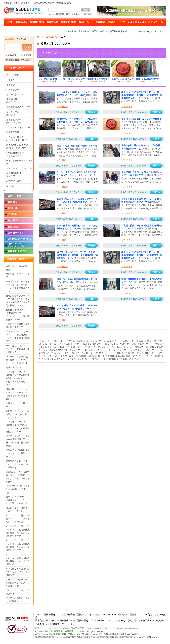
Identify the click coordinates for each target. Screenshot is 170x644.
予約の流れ (133, 620)
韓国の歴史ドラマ (53, 615)
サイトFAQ (120, 620)
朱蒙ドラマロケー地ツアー (18, 405)
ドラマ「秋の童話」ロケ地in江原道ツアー (18, 600)
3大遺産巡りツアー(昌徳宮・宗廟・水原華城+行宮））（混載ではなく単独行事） (18, 477)
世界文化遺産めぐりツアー (19, 107)
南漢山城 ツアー (14, 367)
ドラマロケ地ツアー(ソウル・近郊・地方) (17, 139)
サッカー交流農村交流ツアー (14, 113)
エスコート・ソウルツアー (19, 168)
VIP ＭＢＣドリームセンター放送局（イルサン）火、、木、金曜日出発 (18, 360)
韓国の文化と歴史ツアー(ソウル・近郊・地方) (18, 146)
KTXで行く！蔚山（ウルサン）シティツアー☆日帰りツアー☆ (18, 572)
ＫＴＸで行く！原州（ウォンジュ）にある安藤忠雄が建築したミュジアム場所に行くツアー (18, 531)
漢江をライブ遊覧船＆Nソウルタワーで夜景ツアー (18, 453)
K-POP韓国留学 (120, 615)
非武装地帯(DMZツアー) (13, 101)
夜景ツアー (12, 85)
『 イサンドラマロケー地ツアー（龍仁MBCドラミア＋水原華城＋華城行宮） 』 (18, 336)
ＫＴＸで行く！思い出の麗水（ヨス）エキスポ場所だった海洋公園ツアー (18, 519)
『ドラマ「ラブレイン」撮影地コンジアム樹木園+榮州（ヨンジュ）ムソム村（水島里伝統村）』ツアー (18, 378)
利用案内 (40, 624)
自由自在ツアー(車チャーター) (14, 121)
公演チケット (13, 80)
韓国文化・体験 (85, 615)
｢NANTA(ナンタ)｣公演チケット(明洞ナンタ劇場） (18, 489)
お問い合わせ (53, 624)
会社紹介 (51, 620)
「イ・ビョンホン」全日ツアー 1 (18, 592)
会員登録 (161, 620)
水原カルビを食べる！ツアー (18, 276)
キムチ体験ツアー (15, 94)
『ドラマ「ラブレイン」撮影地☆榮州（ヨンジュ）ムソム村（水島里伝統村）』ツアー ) (18, 427)
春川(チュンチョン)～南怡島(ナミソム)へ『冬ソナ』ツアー (17, 414)
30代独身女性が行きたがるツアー (15, 154)
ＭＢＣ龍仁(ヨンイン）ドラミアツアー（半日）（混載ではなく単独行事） (18, 394)
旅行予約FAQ (147, 620)
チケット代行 (13, 75)
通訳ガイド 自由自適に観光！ (18, 268)
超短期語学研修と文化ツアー (15, 175)
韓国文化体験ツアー (16, 132)
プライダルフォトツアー (18, 128)
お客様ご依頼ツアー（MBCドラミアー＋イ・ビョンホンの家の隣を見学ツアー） (18, 315)
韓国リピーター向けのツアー (19, 162)
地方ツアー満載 (14, 181)
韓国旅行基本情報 (66, 620)
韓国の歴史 (82, 620)
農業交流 (40, 620)
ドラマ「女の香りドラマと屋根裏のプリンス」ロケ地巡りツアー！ (18, 583)
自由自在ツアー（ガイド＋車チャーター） (18, 510)
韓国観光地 (69, 615)
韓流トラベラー (102, 615)
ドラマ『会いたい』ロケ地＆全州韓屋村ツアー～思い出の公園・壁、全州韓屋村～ (18, 441)
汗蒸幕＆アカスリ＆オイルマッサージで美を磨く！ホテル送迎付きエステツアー (18, 286)
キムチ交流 (147, 615)
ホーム (38, 615)
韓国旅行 (134, 615)
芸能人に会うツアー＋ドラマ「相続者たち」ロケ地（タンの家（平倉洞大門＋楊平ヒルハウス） (18, 301)
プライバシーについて (101, 620)
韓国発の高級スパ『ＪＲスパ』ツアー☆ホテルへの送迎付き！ (18, 464)
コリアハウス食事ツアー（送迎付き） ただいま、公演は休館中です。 (18, 500)
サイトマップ (68, 624)
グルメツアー (13, 90)
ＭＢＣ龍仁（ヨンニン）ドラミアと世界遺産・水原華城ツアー (18, 349)
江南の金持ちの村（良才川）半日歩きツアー (18, 326)
